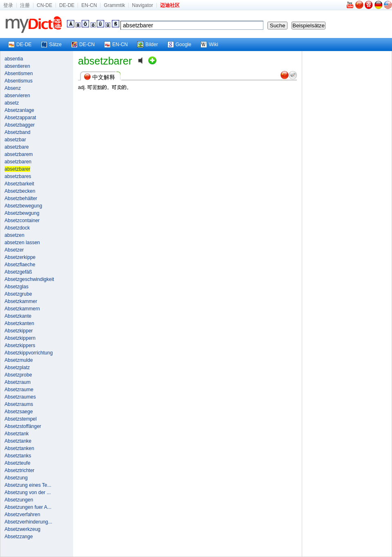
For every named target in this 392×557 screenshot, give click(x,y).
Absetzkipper (19, 331)
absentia (14, 59)
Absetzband (17, 132)
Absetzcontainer (22, 221)
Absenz (13, 88)
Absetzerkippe (20, 257)
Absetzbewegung (23, 206)
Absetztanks (18, 456)
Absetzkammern (22, 309)
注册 (25, 5)
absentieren (17, 66)
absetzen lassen (22, 243)
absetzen (14, 235)
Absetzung (16, 478)
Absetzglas (17, 287)
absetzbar (15, 140)
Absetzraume (19, 390)
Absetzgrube (18, 294)
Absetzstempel (21, 419)
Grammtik (114, 5)
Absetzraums (19, 404)
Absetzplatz (17, 368)
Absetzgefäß (18, 272)
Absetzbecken (20, 191)
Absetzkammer (21, 301)
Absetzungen (19, 500)
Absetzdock (17, 228)
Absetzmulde (19, 360)
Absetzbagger (20, 125)
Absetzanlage (19, 110)
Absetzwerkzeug (22, 529)
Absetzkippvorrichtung (29, 353)
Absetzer (14, 250)
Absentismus (19, 81)
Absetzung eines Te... (28, 485)
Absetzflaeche (20, 265)
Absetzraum (18, 382)
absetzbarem (19, 154)
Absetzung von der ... (28, 492)
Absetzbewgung (22, 213)
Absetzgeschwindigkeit (29, 279)
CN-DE (45, 5)
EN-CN (89, 5)
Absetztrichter (19, 470)
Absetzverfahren (22, 515)
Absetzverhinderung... (28, 522)
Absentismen (19, 74)
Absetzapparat (20, 118)
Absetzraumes (20, 397)
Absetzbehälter (21, 198)
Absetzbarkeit (19, 184)
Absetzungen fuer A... (28, 507)
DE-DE (67, 5)
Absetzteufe (17, 463)
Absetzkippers (20, 345)
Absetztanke (18, 441)
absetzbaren (18, 162)
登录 (8, 5)
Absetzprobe (18, 375)
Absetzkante (18, 316)
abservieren (17, 96)
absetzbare (17, 147)
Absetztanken (19, 448)
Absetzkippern (20, 338)
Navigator (142, 5)
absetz (12, 103)
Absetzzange (19, 537)
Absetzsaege (19, 412)
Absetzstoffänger (23, 426)
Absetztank (17, 434)
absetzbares (18, 176)
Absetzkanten (19, 323)
